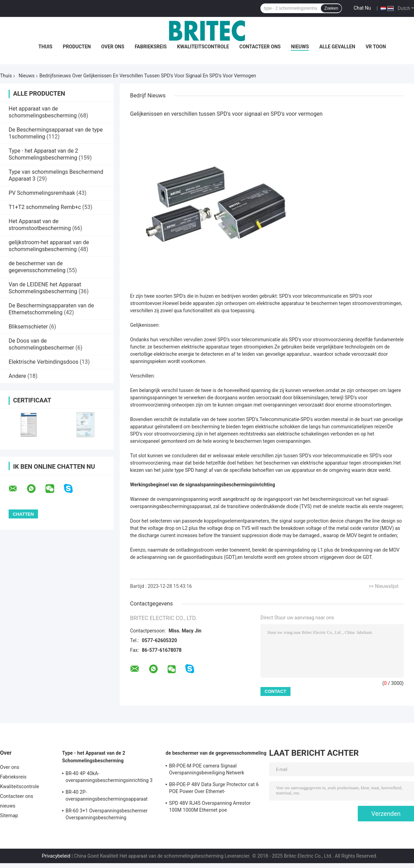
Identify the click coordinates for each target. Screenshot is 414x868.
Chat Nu (362, 8)
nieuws (300, 47)
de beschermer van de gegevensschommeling (37, 267)
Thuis (45, 47)
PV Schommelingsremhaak (42, 193)
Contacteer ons (260, 47)
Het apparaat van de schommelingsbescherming (43, 112)
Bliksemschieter (28, 327)
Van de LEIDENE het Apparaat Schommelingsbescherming (45, 288)
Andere (17, 376)
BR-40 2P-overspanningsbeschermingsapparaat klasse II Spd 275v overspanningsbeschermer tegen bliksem (110, 797)
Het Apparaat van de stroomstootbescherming (40, 225)
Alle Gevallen (337, 47)
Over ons (113, 47)
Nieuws (27, 76)
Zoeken (331, 8)
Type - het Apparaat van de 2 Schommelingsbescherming (43, 154)
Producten (77, 47)
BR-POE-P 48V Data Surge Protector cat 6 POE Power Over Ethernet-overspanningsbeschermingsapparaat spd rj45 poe (215, 789)
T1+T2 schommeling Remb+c (45, 207)
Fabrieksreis (151, 47)
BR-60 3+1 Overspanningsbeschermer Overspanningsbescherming (107, 814)
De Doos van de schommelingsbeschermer (41, 344)
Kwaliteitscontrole (203, 47)
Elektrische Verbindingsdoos (43, 362)
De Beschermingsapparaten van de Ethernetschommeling (51, 309)
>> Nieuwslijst (384, 586)
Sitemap (9, 815)
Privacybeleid (56, 856)
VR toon (376, 47)
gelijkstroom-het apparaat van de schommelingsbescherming (49, 246)
